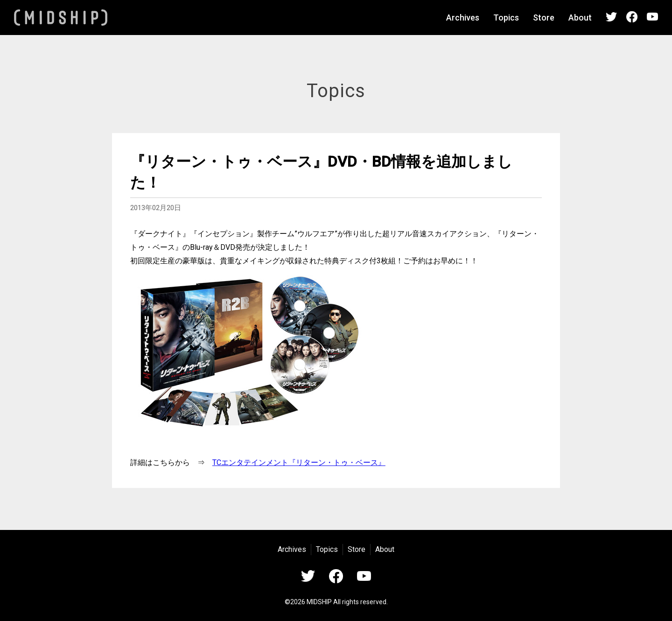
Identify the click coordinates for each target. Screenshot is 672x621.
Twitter (611, 17)
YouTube (652, 17)
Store (544, 18)
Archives (463, 18)
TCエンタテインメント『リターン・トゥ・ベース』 (299, 462)
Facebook (632, 17)
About (580, 18)
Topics (506, 18)
